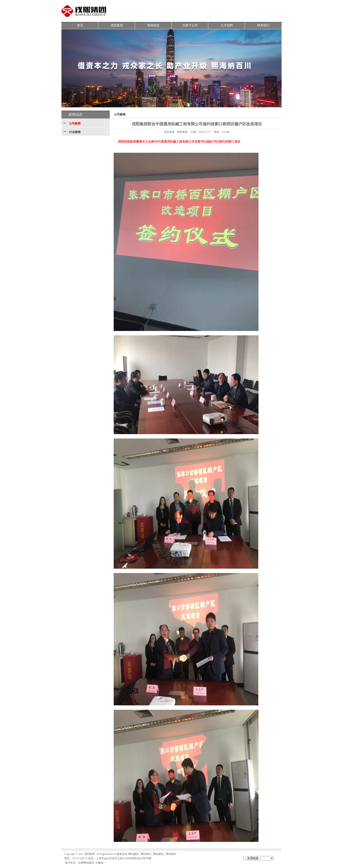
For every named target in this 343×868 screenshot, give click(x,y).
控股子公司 (190, 25)
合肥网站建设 (86, 863)
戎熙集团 (117, 25)
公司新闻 (75, 123)
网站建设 (133, 854)
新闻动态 (153, 25)
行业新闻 (75, 132)
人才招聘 (227, 25)
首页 (80, 25)
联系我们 (263, 25)
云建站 (99, 863)
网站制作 (146, 854)
